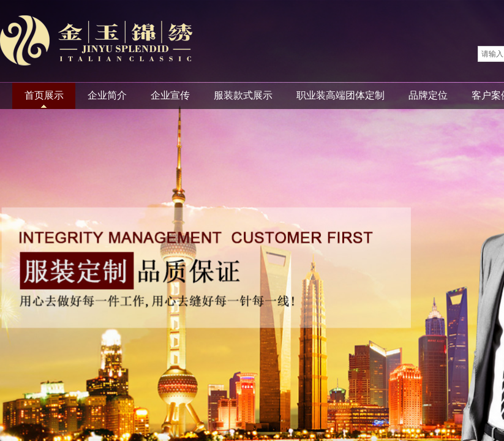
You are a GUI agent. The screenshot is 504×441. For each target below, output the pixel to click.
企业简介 (107, 95)
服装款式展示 (243, 95)
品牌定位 (428, 95)
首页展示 (44, 95)
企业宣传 (170, 95)
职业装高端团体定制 (340, 95)
